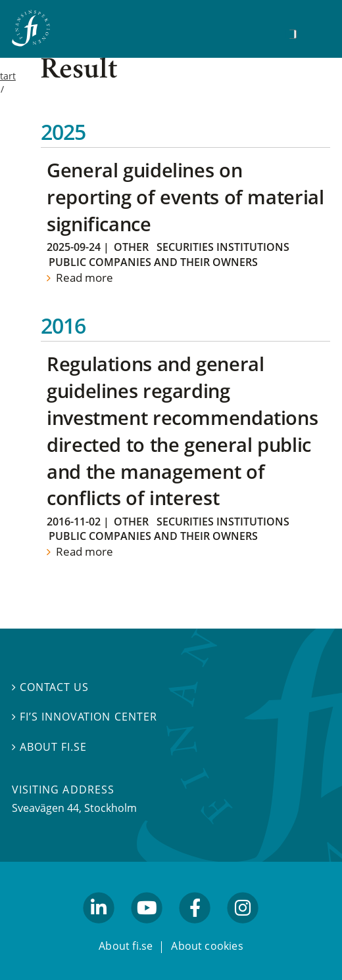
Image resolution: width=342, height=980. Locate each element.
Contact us (50, 687)
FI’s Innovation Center (85, 717)
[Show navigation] (313, 33)
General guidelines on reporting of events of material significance (185, 197)
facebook (195, 929)
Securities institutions (223, 247)
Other (131, 247)
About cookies (207, 946)
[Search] (293, 34)
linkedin (99, 929)
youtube (147, 929)
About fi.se (49, 747)
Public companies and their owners (153, 262)
